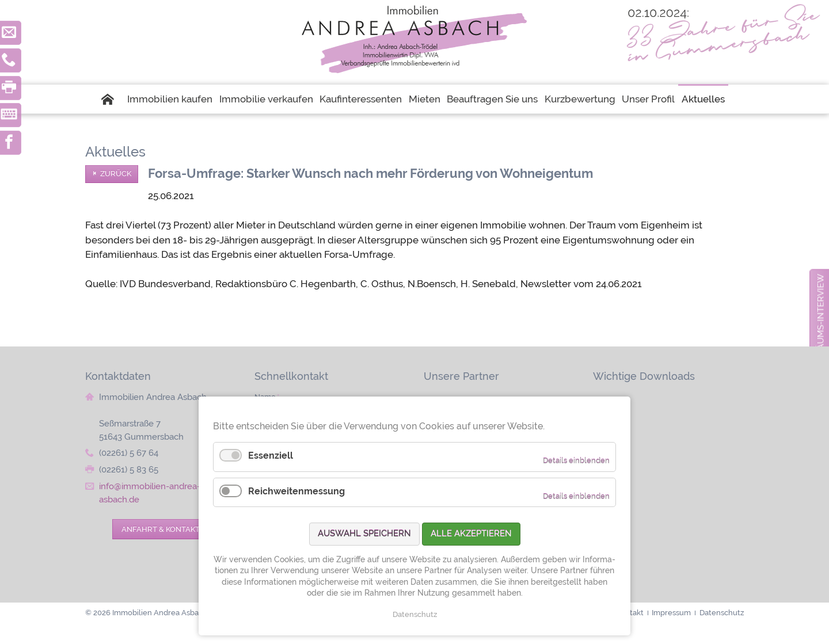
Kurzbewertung (580, 99)
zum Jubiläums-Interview (821, 334)
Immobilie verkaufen (266, 99)
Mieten (425, 99)
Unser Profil (648, 99)
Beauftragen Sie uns (492, 99)
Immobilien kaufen (170, 99)
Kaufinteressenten (361, 99)
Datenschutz (415, 614)
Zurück (116, 174)
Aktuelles (703, 99)
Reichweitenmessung (296, 491)
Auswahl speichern (364, 534)
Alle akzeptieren (471, 534)
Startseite (113, 99)
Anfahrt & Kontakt (161, 529)
